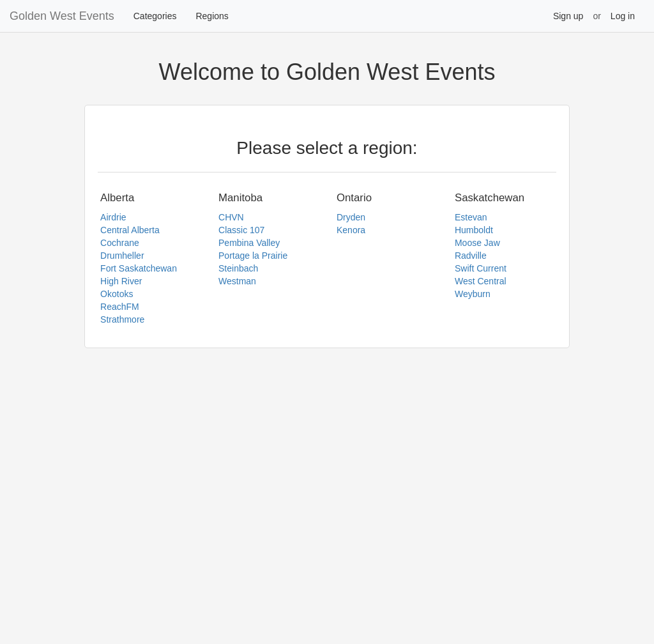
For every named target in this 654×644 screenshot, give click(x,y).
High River (121, 281)
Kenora (351, 230)
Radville (471, 256)
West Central (481, 281)
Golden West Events (62, 16)
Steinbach (238, 268)
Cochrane (120, 243)
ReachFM (120, 307)
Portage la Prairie (253, 256)
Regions (212, 16)
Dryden (351, 217)
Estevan (471, 217)
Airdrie (113, 217)
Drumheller (122, 256)
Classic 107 (241, 230)
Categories (155, 16)
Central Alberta (130, 230)
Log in (623, 16)
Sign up (568, 16)
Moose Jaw (477, 243)
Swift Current (481, 268)
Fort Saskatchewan (139, 268)
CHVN (231, 217)
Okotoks (117, 294)
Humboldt (474, 230)
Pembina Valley (249, 243)
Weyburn (473, 294)
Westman (237, 281)
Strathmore (122, 319)
